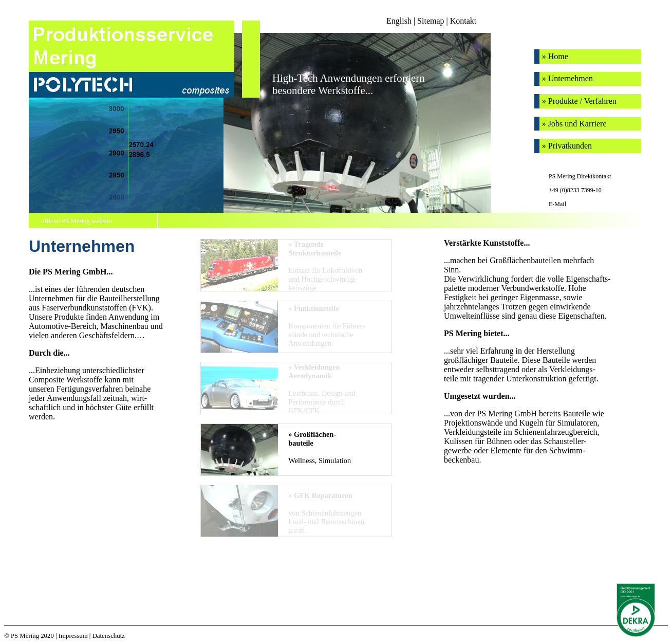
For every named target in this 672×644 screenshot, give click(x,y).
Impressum (73, 636)
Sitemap (431, 21)
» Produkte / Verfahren (579, 101)
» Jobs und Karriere (574, 124)
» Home (555, 56)
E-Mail (557, 204)
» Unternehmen (567, 78)
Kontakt (463, 21)
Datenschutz (109, 636)
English (399, 21)
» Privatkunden (567, 146)
